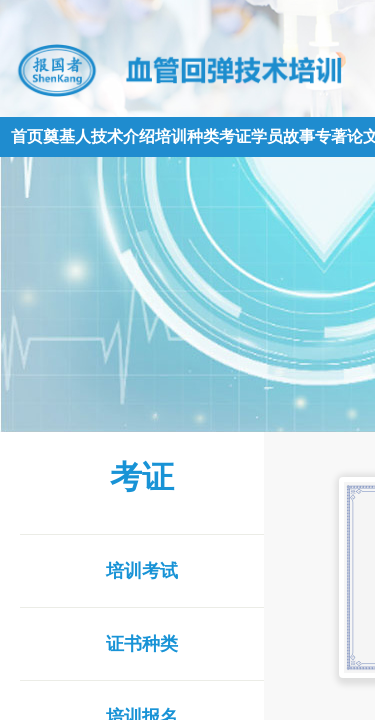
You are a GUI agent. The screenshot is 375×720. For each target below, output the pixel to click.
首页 (27, 136)
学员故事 (283, 136)
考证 (235, 136)
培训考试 (142, 571)
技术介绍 (123, 136)
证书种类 (142, 644)
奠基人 (67, 136)
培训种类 (187, 136)
